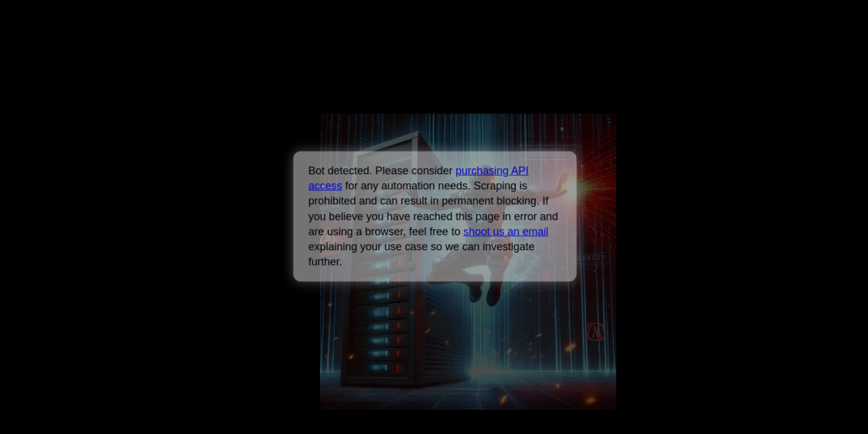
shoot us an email (505, 231)
